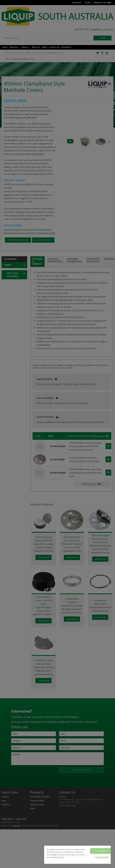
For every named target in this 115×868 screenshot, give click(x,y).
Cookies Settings (102, 857)
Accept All (102, 851)
